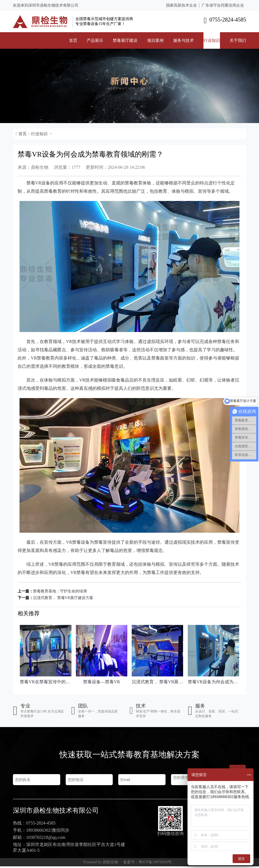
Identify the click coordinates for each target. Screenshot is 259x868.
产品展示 (95, 40)
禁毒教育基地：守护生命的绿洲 (60, 591)
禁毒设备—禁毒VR (101, 682)
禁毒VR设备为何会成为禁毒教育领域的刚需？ (213, 682)
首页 (73, 40)
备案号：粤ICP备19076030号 (147, 864)
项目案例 (155, 40)
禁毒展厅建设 (125, 40)
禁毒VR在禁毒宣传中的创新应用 (46, 682)
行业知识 (212, 40)
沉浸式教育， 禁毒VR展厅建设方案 (63, 598)
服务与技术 (184, 40)
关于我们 (238, 40)
